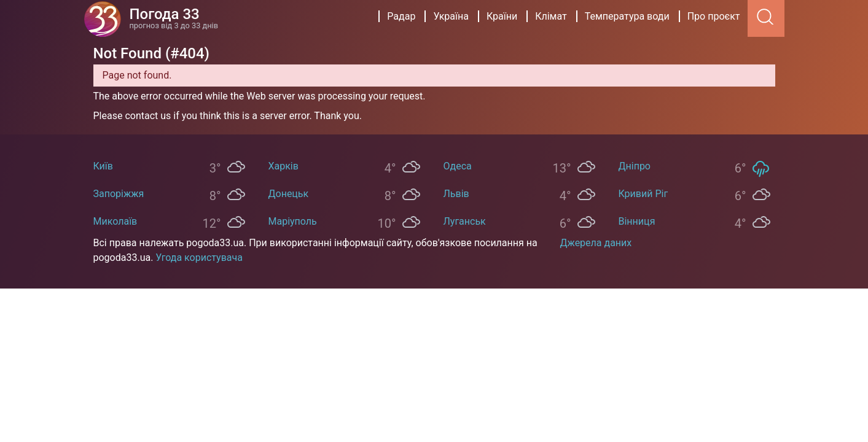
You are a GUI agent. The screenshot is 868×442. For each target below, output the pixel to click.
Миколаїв (115, 221)
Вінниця (637, 221)
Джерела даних (596, 243)
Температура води (627, 16)
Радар (401, 16)
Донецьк (289, 194)
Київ (103, 166)
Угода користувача (199, 258)
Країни (502, 16)
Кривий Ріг (643, 194)
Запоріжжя (119, 194)
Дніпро (635, 166)
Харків (283, 166)
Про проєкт (714, 16)
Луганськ (465, 221)
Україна (451, 16)
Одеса (458, 166)
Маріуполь (293, 221)
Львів (456, 194)
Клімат (551, 16)
